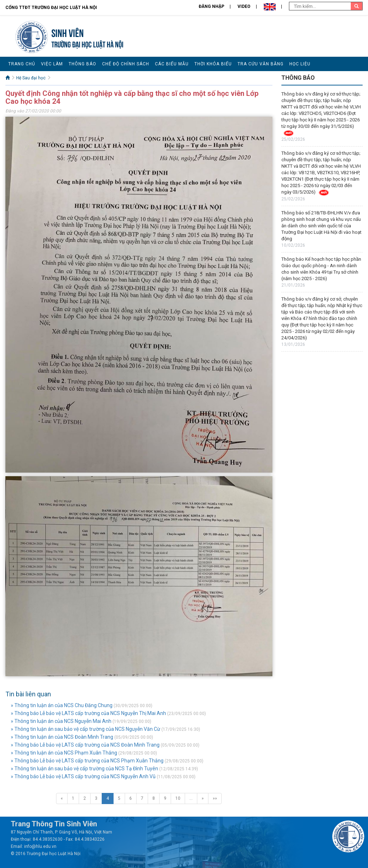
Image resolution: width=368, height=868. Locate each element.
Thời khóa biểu (213, 64)
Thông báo (82, 64)
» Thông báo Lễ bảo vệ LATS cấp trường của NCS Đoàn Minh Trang (85, 745)
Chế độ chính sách (126, 64)
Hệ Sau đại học (31, 78)
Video (244, 6)
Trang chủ (22, 64)
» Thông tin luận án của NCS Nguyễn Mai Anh (61, 721)
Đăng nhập (211, 6)
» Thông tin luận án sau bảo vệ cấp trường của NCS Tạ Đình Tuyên (84, 769)
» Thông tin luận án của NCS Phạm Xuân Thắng (64, 753)
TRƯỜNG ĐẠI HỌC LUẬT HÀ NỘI (87, 44)
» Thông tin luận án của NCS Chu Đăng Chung (62, 705)
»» (215, 798)
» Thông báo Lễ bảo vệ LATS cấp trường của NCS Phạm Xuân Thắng (87, 761)
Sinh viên (68, 32)
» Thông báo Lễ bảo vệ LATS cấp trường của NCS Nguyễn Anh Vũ (83, 776)
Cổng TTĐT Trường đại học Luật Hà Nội (51, 8)
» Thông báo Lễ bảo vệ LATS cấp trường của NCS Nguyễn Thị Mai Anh (88, 713)
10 (178, 798)
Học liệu (300, 64)
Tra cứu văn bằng (261, 64)
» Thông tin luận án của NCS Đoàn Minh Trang (62, 737)
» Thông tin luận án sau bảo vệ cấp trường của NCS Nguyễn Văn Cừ (86, 729)
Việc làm (52, 64)
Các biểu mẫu (172, 64)
